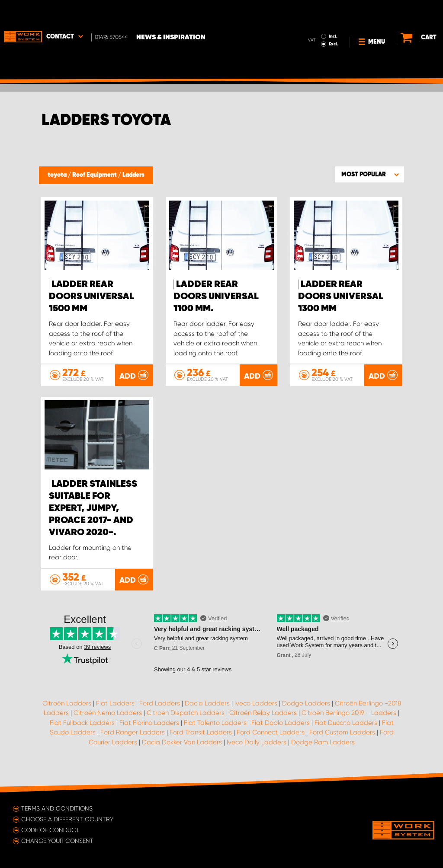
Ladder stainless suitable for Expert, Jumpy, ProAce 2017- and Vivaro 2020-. (93, 513)
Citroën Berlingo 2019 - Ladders (349, 718)
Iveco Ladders (256, 708)
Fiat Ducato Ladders (346, 728)
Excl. (318, 20)
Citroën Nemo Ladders (108, 718)
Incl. (317, 12)
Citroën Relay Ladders (263, 718)
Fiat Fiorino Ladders (149, 728)
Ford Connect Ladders (271, 737)
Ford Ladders (160, 708)
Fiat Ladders (115, 708)
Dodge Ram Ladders (323, 747)
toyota (58, 175)
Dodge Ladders (306, 708)
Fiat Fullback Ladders (82, 728)
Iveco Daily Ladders (257, 747)
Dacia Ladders (207, 708)
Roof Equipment (95, 175)
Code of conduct (50, 830)
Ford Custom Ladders (342, 737)
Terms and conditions (57, 808)
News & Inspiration (171, 13)
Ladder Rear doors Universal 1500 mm (91, 297)
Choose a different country (67, 819)
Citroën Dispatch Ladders (186, 718)
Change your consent (57, 841)
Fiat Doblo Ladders (281, 728)
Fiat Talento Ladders (215, 728)
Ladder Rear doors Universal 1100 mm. (216, 297)
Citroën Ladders (67, 708)
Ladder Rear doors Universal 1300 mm (341, 297)
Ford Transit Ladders (201, 737)
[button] (369, 174)
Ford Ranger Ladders (133, 737)
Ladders (133, 175)
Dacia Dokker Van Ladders (182, 747)
